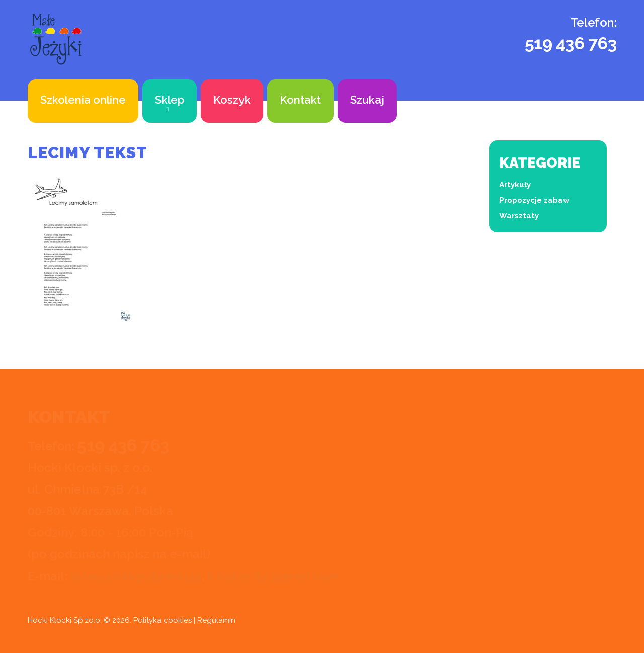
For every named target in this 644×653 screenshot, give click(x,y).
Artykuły (515, 185)
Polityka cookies (163, 620)
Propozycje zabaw (534, 200)
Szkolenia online (83, 100)
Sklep (170, 100)
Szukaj (367, 100)
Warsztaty (519, 216)
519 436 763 (571, 43)
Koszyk (232, 100)
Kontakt (300, 100)
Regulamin (216, 620)
